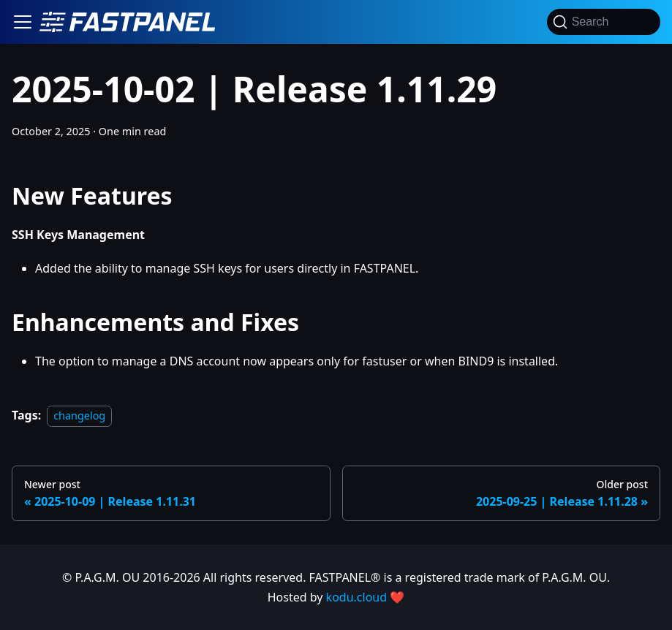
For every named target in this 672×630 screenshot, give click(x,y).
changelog (79, 415)
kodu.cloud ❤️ (366, 597)
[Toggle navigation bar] (23, 22)
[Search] (604, 22)
